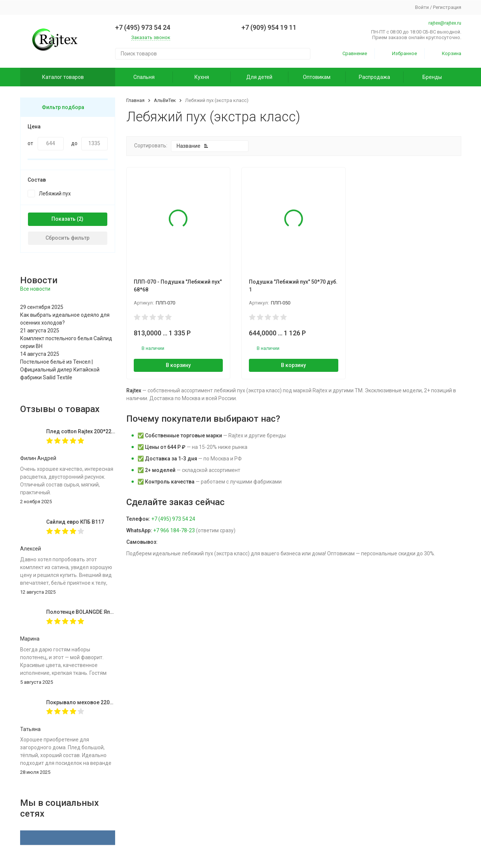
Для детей (259, 77)
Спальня (144, 77)
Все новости (35, 289)
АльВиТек (165, 100)
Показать (64, 219)
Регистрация (447, 7)
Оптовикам (317, 77)
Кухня (202, 77)
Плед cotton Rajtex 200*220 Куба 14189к (96, 431)
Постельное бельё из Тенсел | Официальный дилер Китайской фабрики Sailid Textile (60, 370)
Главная (135, 100)
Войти (422, 7)
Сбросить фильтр (67, 238)
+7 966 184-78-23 (174, 530)
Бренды (432, 77)
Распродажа (374, 77)
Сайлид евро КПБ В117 (75, 522)
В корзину (178, 365)
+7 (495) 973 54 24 (173, 519)
